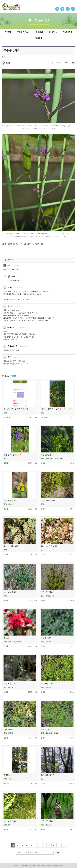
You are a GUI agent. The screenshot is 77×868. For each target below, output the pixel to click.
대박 (7, 265)
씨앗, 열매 (67, 32)
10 (54, 845)
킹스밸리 (8, 288)
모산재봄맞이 (9, 328)
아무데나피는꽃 (10, 346)
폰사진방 (39, 32)
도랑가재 (8, 306)
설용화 (6, 63)
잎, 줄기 (38, 38)
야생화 (8, 32)
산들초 (7, 357)
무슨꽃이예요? (23, 32)
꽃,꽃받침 (53, 32)
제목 (19, 853)
